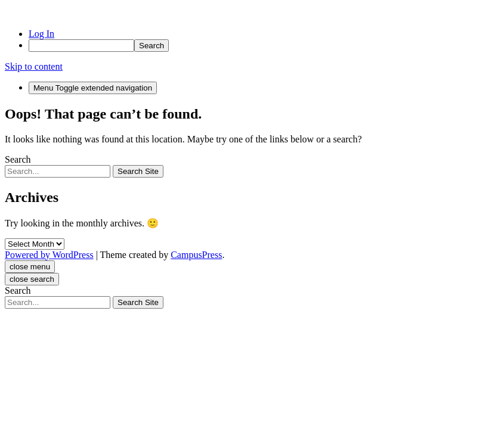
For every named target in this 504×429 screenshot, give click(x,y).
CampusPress (196, 255)
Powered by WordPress (49, 255)
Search (18, 159)
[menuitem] (264, 46)
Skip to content (34, 66)
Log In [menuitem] (41, 34)
